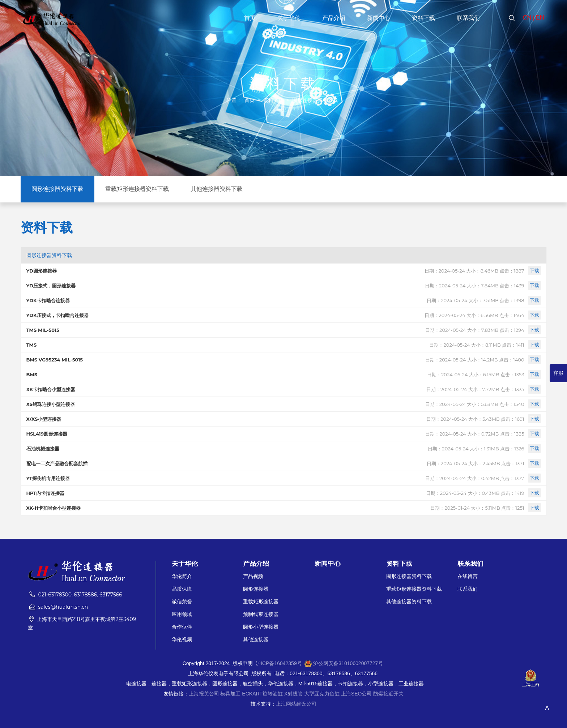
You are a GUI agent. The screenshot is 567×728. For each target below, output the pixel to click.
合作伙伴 (182, 627)
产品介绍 (334, 18)
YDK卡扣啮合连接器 (48, 300)
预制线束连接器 (261, 614)
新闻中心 (379, 18)
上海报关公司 (204, 694)
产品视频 (253, 576)
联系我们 (468, 18)
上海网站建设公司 (296, 704)
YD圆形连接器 (42, 271)
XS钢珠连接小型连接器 (51, 404)
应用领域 (182, 614)
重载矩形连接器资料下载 (137, 189)
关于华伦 (289, 18)
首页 (250, 18)
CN (527, 18)
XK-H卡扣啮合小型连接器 (54, 508)
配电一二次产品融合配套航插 (57, 463)
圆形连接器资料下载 (315, 100)
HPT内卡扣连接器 (46, 493)
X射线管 (293, 694)
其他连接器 (256, 640)
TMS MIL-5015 (43, 330)
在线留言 (468, 576)
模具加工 (230, 694)
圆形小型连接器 (261, 627)
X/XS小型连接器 (44, 419)
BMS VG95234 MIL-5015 (55, 360)
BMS (32, 374)
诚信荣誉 (182, 602)
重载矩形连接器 (261, 602)
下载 (534, 270)
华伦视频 (182, 640)
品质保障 (182, 589)
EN (540, 18)
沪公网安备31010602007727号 (348, 663)
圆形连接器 (256, 589)
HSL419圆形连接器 (47, 434)
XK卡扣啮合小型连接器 (51, 389)
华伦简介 (182, 576)
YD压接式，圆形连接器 (51, 286)
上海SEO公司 (357, 694)
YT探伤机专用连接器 (48, 478)
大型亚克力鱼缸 (322, 694)
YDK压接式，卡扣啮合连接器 (57, 315)
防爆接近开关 (388, 694)
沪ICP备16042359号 (279, 663)
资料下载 (423, 18)
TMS (32, 345)
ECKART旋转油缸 (262, 694)
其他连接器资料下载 (217, 189)
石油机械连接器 (43, 449)
